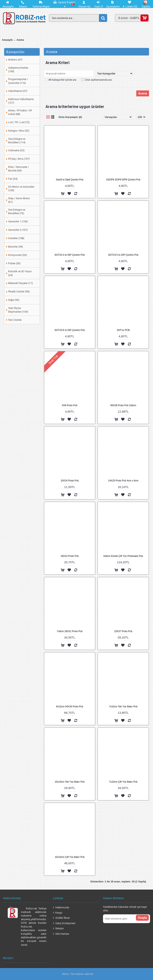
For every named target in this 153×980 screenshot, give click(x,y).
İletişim (58, 929)
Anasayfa (7, 40)
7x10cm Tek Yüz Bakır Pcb (123, 707)
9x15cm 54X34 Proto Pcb (70, 707)
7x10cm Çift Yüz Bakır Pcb (123, 782)
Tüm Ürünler (15, 320)
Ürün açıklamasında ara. (97, 80)
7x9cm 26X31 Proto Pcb (70, 631)
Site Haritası (61, 934)
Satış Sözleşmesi (64, 923)
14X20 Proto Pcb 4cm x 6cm (123, 481)
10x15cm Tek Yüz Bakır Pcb (70, 782)
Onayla (142, 918)
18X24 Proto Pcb (70, 556)
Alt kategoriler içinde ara (61, 80)
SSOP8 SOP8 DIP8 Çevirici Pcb (123, 180)
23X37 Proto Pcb (123, 631)
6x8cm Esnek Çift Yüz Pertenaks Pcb (123, 556)
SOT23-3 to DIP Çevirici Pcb (70, 255)
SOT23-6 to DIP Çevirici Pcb (70, 330)
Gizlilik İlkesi (61, 918)
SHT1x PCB (123, 330)
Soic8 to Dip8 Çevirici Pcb (70, 180)
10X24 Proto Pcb (70, 481)
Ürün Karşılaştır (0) (70, 117)
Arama (20, 40)
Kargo (58, 913)
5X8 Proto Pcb (70, 405)
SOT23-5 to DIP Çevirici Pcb (123, 255)
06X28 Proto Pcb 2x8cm (123, 405)
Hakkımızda (61, 908)
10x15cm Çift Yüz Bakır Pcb (70, 857)
